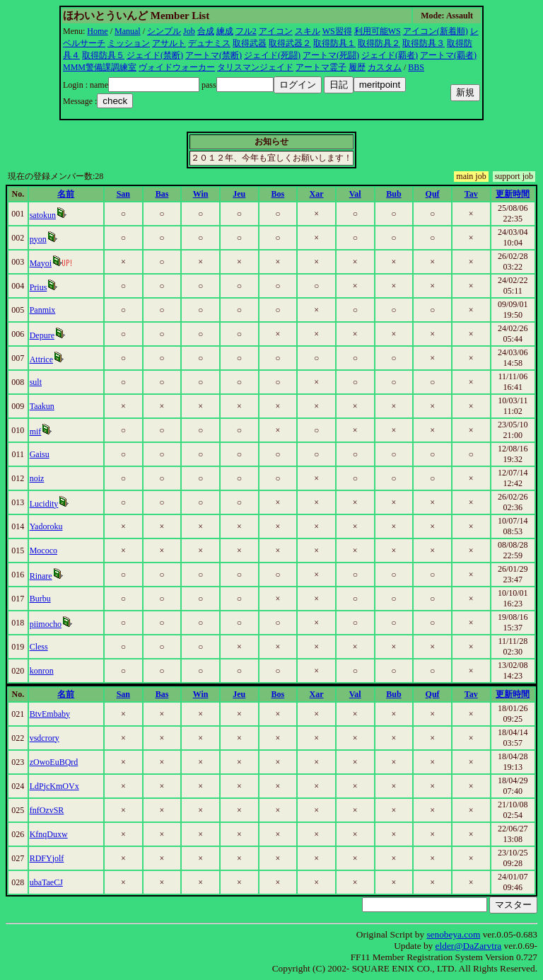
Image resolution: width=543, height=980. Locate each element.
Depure (42, 335)
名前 (66, 194)
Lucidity (44, 504)
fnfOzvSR (47, 810)
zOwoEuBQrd (54, 762)
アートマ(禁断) (214, 55)
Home (97, 31)
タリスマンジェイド (255, 67)
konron (42, 671)
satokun (43, 215)
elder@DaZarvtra (469, 946)
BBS (416, 67)
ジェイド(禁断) (155, 55)
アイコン (276, 31)
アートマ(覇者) (448, 55)
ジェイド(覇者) (390, 55)
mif (36, 432)
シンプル (164, 31)
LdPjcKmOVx (54, 786)
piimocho (46, 624)
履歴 (357, 67)
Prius (39, 287)
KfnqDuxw (49, 834)
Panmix (43, 310)
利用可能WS (378, 31)
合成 (206, 31)
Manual (128, 31)
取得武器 (250, 43)
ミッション (129, 43)
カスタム (385, 67)
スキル (308, 31)
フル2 (246, 31)
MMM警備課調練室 (100, 67)
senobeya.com (453, 934)
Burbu (40, 599)
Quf (433, 194)
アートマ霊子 (321, 67)
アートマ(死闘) (331, 55)
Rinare (41, 576)
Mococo (43, 550)
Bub (393, 194)
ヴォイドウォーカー (177, 67)
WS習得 (337, 31)
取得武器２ (290, 43)
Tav (471, 194)
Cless (39, 647)
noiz (37, 478)
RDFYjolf (47, 858)
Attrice (41, 359)
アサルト (169, 43)
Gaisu (40, 454)
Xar (317, 194)
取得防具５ (103, 55)
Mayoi (41, 263)
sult (36, 382)
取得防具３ (424, 43)
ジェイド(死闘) (272, 55)
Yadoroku (46, 526)
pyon (38, 239)
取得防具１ (334, 43)
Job (189, 31)
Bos (278, 194)
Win (201, 194)
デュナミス (209, 43)
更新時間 (513, 194)
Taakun (42, 406)
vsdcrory (45, 738)
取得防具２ (379, 43)
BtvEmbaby (50, 714)
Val (355, 194)
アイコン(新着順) (436, 31)
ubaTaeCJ (46, 882)
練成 (225, 31)
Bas (162, 194)
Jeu (239, 194)
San (123, 194)
